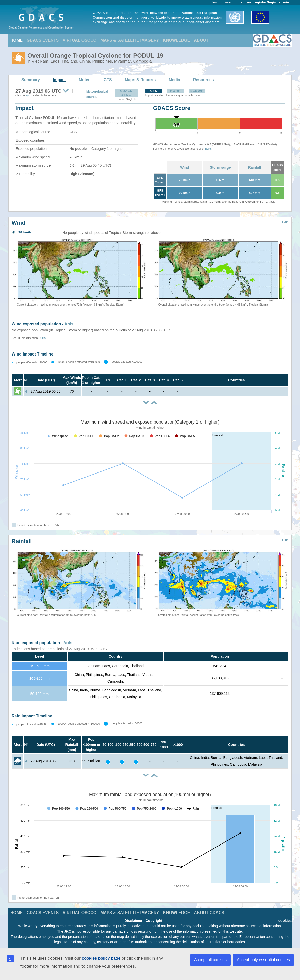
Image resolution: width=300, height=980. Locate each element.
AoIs (69, 324)
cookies (285, 921)
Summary (31, 80)
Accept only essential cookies (263, 960)
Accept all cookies (210, 960)
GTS (108, 80)
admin (284, 2)
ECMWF (197, 91)
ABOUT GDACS (209, 913)
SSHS (42, 338)
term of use (221, 2)
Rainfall (255, 167)
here (208, 149)
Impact (59, 80)
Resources (204, 80)
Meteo (85, 80)
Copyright (154, 921)
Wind (185, 167)
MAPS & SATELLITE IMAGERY (130, 40)
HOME (16, 40)
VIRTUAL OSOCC (79, 40)
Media (174, 80)
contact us (242, 2)
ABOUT (201, 40)
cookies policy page (101, 958)
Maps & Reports (140, 80)
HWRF (175, 91)
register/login (265, 2)
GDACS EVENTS (43, 40)
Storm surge (220, 167)
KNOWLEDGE (177, 40)
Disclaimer (133, 921)
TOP (285, 222)
